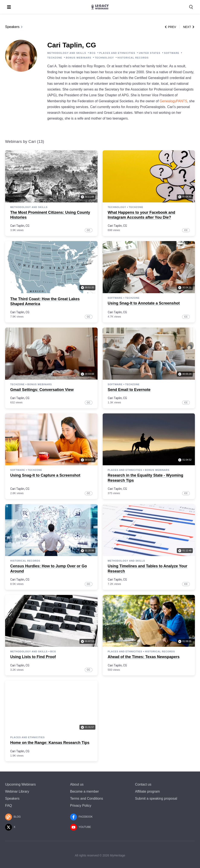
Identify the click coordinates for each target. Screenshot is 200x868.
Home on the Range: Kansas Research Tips (50, 743)
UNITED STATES (150, 53)
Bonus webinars (40, 384)
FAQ (9, 806)
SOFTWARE (172, 53)
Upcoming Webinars (20, 784)
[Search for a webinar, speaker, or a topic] (191, 7)
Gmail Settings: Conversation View (42, 390)
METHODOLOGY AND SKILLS (67, 53)
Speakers (14, 27)
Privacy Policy (81, 806)
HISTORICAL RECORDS (133, 58)
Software (115, 298)
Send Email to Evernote (129, 390)
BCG (93, 53)
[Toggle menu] (9, 7)
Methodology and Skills (29, 207)
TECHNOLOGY (104, 58)
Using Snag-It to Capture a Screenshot (45, 475)
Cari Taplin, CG (20, 226)
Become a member (84, 791)
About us (77, 784)
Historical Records (25, 561)
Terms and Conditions (87, 798)
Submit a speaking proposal (156, 798)
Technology (117, 207)
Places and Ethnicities (125, 470)
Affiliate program (147, 791)
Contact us (143, 784)
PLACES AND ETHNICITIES (117, 53)
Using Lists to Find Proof (33, 657)
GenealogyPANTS (173, 101)
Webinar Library (17, 791)
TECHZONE (55, 58)
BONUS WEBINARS (78, 58)
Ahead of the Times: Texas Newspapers (144, 657)
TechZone (136, 207)
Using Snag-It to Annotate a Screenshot (144, 303)
